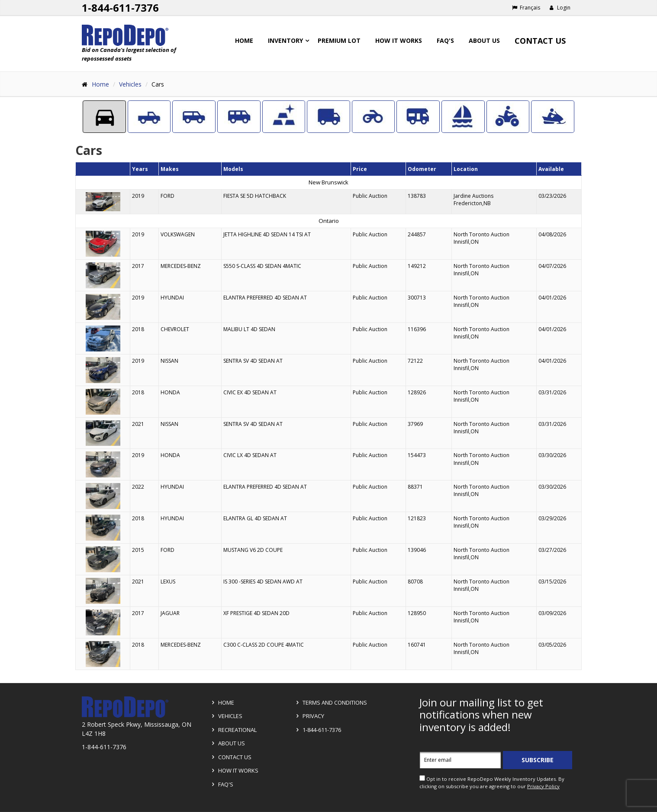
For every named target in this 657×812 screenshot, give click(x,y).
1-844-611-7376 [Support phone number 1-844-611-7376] (120, 8)
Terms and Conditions (330, 702)
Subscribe (538, 760)
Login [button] (560, 8)
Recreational (233, 730)
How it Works (234, 770)
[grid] (328, 416)
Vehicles (130, 84)
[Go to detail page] (103, 202)
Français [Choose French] (526, 8)
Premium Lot (339, 40)
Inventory (285, 40)
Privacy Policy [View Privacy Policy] (543, 786)
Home (244, 40)
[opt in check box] (422, 778)
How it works (399, 40)
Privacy (309, 716)
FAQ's (445, 40)
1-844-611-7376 (317, 730)
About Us (484, 40)
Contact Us (540, 41)
